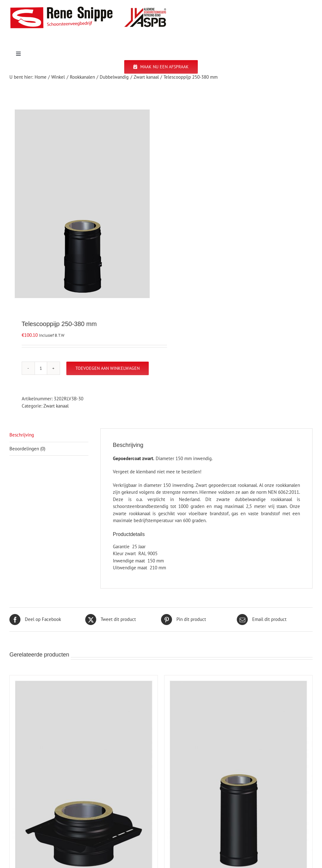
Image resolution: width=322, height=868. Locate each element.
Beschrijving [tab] (22, 435)
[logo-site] (88, 9)
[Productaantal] (41, 368)
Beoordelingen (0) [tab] (27, 449)
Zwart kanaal (56, 406)
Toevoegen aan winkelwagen (108, 368)
